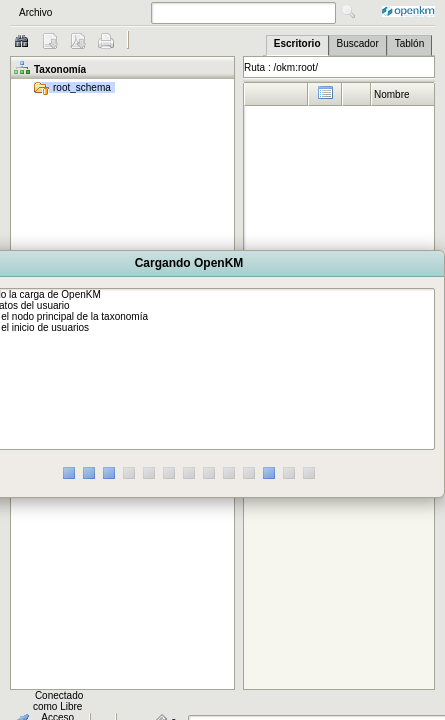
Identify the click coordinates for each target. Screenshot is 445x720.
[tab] (297, 45)
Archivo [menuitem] (35, 12)
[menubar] (72, 12)
